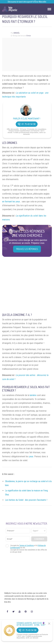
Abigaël (17, 33)
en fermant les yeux (11, 202)
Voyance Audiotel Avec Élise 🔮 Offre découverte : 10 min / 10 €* (31, 624)
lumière (33, 395)
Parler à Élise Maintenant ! (27, 119)
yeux (31, 456)
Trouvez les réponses (27, 249)
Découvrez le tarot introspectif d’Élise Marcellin (27, 2)
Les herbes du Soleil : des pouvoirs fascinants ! (26, 500)
